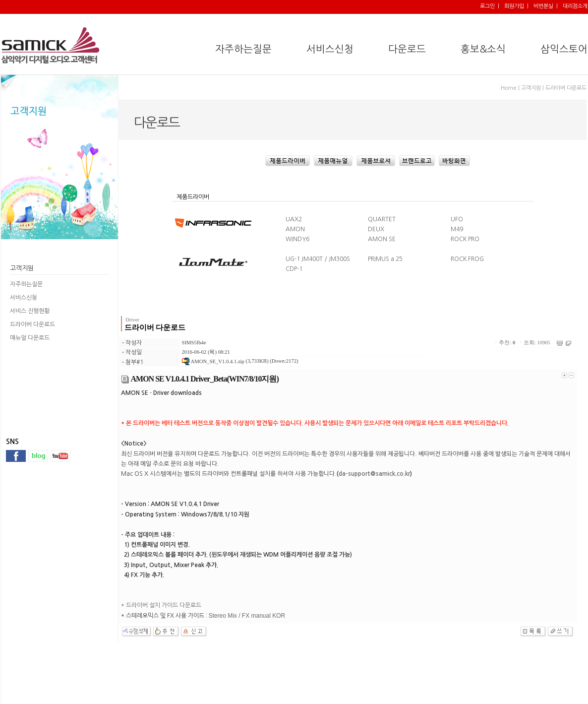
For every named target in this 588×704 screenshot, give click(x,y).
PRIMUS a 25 (385, 259)
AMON (295, 229)
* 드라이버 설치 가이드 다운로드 (161, 605)
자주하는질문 (26, 284)
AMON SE (382, 239)
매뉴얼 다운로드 (30, 338)
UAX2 (294, 219)
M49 (457, 229)
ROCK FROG (467, 259)
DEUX (376, 229)
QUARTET (382, 219)
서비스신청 (24, 298)
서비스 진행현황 (30, 311)
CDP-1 (294, 269)
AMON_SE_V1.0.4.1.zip (213, 361)
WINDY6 (297, 239)
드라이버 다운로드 (32, 324)
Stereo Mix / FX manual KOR (247, 616)
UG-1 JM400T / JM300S (318, 259)
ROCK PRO (465, 239)
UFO (457, 219)
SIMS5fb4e (194, 343)
